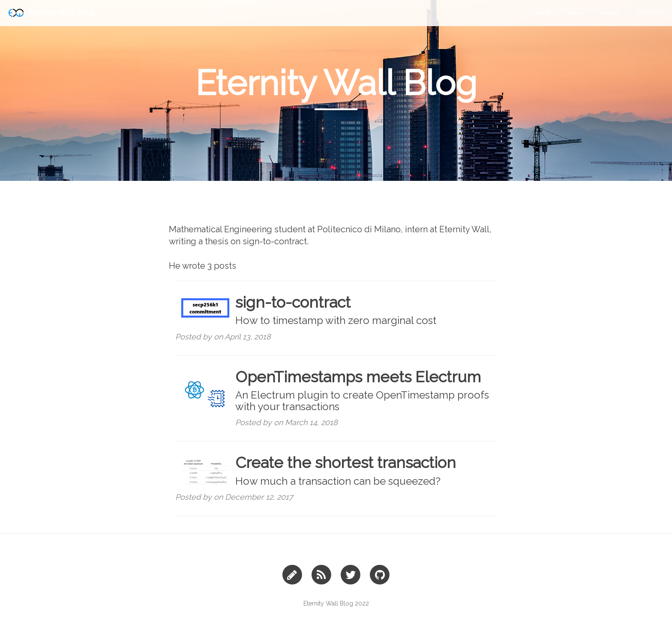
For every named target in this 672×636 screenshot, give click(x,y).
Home (542, 13)
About (610, 13)
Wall (576, 13)
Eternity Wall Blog (51, 13)
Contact (650, 13)
